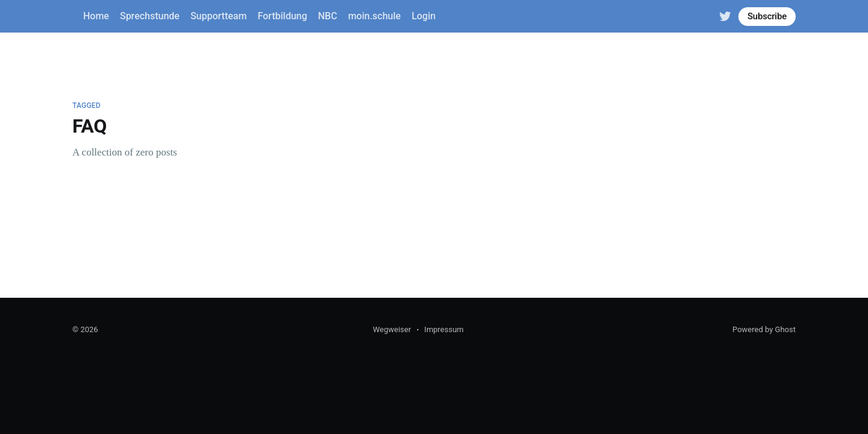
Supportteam (219, 16)
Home (96, 16)
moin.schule (374, 16)
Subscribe (767, 16)
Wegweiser (392, 329)
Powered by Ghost (764, 329)
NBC (328, 16)
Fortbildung (282, 16)
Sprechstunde (150, 16)
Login (424, 16)
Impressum (444, 329)
